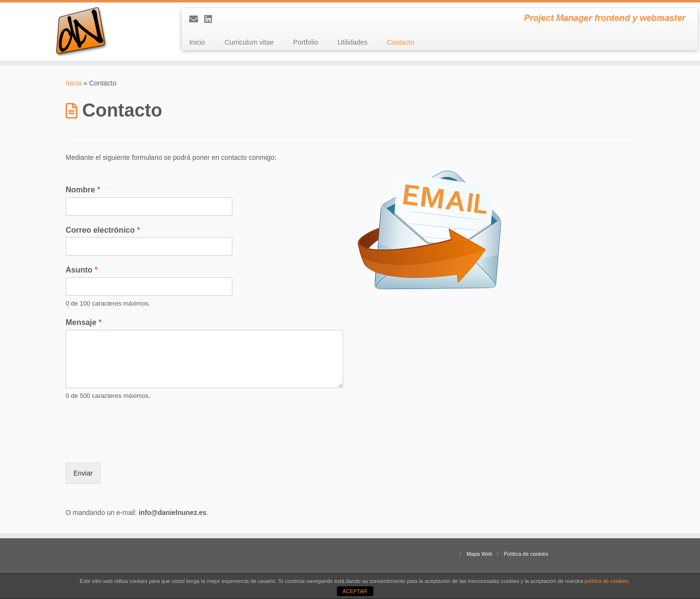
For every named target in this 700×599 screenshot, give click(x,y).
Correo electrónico (103, 230)
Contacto (401, 42)
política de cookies (606, 581)
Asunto (82, 270)
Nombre (83, 190)
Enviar (83, 473)
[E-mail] (197, 19)
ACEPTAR (355, 591)
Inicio (197, 42)
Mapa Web (480, 554)
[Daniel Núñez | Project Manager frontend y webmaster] (81, 32)
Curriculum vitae (249, 42)
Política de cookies (526, 554)
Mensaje (84, 322)
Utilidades (352, 42)
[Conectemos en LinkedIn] (211, 19)
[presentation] (140, 446)
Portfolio (306, 42)
